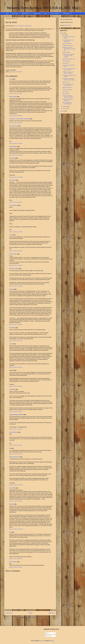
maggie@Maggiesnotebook (16, 415)
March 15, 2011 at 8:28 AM (16, 123)
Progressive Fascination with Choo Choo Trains (69, 79)
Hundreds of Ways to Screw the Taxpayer (68, 96)
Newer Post (9, 613)
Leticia (11, 235)
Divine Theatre (13, 97)
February (65, 106)
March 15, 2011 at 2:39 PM (16, 265)
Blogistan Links (37, 13)
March (65, 35)
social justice (19, 72)
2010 (63, 111)
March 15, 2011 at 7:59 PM (16, 429)
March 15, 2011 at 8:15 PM (16, 454)
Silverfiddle (12, 158)
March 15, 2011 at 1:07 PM (16, 202)
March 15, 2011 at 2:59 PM (16, 286)
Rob (10, 532)
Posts (47, 633)
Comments (48, 636)
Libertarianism (66, 13)
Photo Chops (15, 13)
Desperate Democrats (68, 45)
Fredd (11, 79)
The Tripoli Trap (66, 61)
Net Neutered (66, 94)
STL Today (47, 37)
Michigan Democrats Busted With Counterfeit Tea (69, 49)
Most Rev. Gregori (14, 269)
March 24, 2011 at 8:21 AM (16, 567)
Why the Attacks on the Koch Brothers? (68, 85)
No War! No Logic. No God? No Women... (68, 73)
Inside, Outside (66, 52)
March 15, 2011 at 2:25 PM (16, 251)
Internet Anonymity (67, 89)
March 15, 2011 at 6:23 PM (16, 386)
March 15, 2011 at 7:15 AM (16, 94)
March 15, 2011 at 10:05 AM (16, 155)
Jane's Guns (66, 92)
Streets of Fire (66, 82)
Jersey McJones (13, 126)
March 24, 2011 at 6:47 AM (16, 559)
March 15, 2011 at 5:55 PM (16, 367)
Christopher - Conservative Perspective (19, 119)
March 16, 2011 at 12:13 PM (16, 529)
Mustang (11, 289)
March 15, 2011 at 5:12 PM (16, 341)
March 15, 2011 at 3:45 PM (16, 325)
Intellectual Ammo (26, 13)
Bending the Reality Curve (69, 59)
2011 (63, 33)
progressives (12, 72)
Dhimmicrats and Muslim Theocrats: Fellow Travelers (68, 56)
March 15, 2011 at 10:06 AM (16, 177)
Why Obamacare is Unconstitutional (67, 103)
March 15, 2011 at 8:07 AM (16, 116)
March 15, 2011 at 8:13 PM (16, 445)
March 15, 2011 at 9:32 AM (16, 143)
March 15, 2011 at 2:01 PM (16, 232)
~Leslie (11, 344)
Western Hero (68, 25)
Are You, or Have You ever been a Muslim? (69, 69)
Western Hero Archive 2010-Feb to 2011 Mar (43, 8)
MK (10, 448)
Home (7, 13)
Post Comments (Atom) (33, 617)
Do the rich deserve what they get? (23, 26)
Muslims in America (67, 87)
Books (45, 13)
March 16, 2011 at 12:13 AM (16, 485)
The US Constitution (55, 13)
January (65, 108)
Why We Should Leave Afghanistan (68, 41)
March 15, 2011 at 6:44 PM (16, 411)
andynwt (42, 641)
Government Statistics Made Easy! (68, 100)
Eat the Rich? (11, 22)
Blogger (52, 641)
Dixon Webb (12, 180)
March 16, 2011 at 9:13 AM (16, 501)
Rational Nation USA (14, 457)
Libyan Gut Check (67, 43)
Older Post (52, 613)
